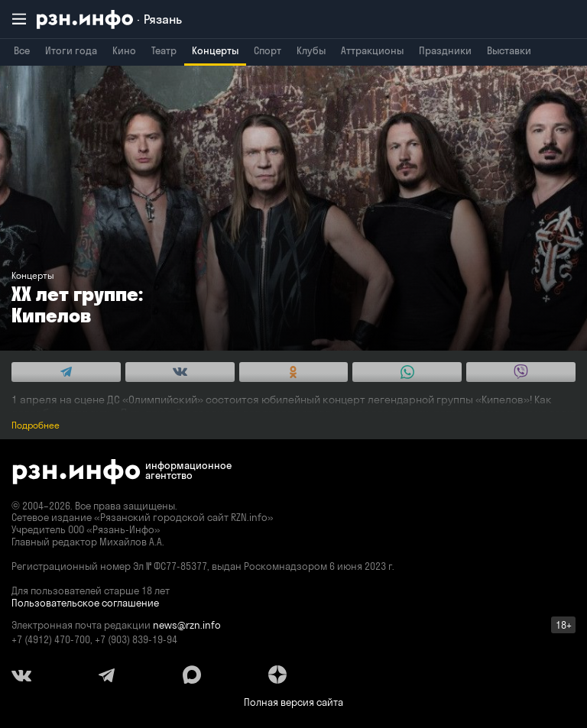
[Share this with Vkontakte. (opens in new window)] (180, 372)
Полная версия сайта (293, 702)
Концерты (215, 50)
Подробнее (36, 425)
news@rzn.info (187, 625)
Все (22, 50)
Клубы (311, 50)
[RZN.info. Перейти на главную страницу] (109, 19)
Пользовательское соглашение (85, 603)
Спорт (268, 50)
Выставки (509, 50)
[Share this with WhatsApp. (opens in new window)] (407, 372)
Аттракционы (372, 50)
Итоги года (71, 50)
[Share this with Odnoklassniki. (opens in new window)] (294, 372)
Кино (124, 50)
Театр (164, 50)
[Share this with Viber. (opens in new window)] (521, 372)
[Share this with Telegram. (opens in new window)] (66, 372)
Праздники (445, 50)
